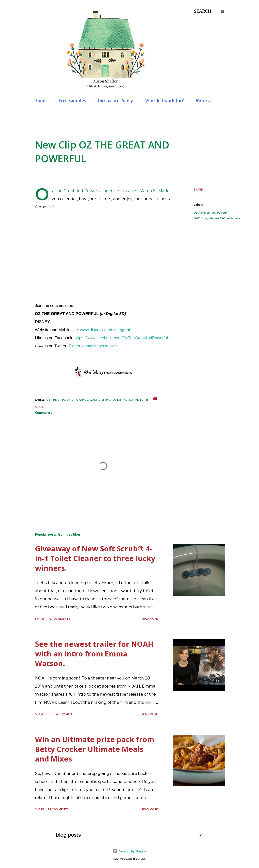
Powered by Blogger (129, 851)
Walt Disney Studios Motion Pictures (217, 218)
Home (40, 101)
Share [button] (198, 189)
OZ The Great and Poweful (211, 212)
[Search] (203, 11)
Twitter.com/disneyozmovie (93, 346)
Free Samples (72, 101)
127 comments (59, 619)
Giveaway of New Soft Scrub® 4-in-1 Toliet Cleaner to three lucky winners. (95, 558)
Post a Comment (61, 714)
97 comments (58, 809)
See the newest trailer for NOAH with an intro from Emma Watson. (94, 654)
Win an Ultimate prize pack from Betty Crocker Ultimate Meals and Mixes (95, 749)
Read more (150, 619)
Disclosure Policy (115, 101)
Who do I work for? (164, 101)
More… (203, 101)
